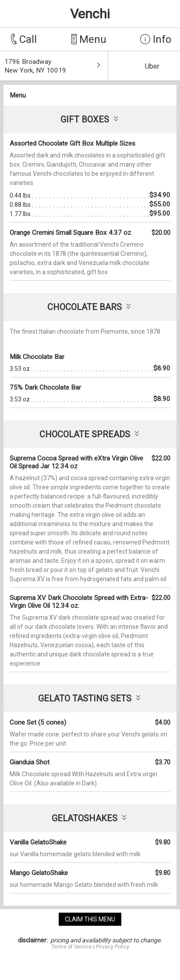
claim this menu (90, 919)
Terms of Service (72, 947)
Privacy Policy (113, 947)
